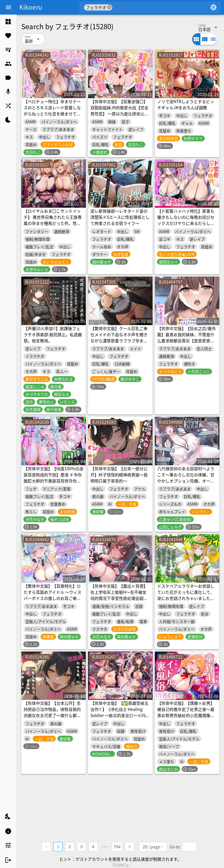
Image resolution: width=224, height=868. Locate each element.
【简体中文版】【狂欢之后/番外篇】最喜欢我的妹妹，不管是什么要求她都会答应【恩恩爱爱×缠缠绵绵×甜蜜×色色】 (187, 337)
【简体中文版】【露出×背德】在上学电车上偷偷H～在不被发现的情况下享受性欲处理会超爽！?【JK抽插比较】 (119, 595)
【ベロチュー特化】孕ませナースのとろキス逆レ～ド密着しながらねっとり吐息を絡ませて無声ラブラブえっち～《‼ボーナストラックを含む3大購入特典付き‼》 (54, 117)
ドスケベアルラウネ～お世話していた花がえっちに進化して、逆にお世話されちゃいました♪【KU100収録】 (186, 595)
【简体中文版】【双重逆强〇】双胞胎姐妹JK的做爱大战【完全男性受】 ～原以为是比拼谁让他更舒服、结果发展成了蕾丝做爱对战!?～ (119, 114)
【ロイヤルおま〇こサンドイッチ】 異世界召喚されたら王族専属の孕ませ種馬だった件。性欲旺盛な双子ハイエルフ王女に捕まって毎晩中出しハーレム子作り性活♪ (53, 226)
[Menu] (8, 7)
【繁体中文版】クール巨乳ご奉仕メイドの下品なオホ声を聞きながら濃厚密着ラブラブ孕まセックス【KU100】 (119, 337)
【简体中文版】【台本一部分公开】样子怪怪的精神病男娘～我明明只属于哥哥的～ (119, 475)
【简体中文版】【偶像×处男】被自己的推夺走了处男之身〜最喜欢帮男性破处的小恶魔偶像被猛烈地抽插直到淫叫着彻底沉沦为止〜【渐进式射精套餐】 (186, 715)
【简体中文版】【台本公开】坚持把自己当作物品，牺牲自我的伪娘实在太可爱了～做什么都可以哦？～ (52, 712)
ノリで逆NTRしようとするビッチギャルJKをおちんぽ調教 (186, 104)
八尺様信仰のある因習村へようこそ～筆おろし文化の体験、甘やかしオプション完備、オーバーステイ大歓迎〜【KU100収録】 (186, 481)
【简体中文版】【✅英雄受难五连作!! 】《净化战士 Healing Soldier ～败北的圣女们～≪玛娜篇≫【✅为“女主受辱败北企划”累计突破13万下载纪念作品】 (120, 715)
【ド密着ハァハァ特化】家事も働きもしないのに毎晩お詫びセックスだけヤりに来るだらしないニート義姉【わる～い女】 (186, 220)
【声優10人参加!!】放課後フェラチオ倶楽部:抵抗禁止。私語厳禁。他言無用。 (53, 334)
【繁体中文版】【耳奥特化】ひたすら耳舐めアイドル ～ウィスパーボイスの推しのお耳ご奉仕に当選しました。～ (52, 595)
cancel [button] (109, 7)
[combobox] (161, 7)
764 (117, 846)
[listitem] (8, 22)
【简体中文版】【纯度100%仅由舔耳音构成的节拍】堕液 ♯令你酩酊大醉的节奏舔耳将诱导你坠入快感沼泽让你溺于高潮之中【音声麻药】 (54, 481)
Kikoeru (31, 7)
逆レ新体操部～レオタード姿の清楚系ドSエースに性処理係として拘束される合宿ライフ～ (120, 217)
